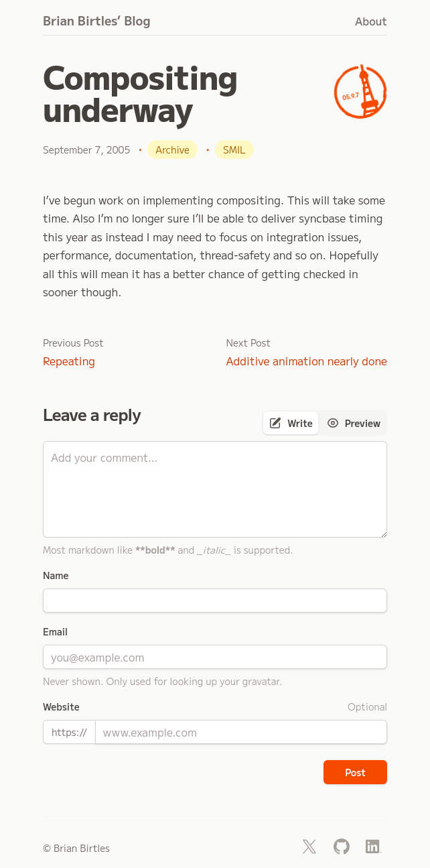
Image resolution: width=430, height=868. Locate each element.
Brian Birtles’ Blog (97, 20)
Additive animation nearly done (307, 361)
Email (55, 631)
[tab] (291, 423)
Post (355, 772)
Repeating (69, 361)
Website (61, 706)
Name (56, 575)
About (371, 21)
